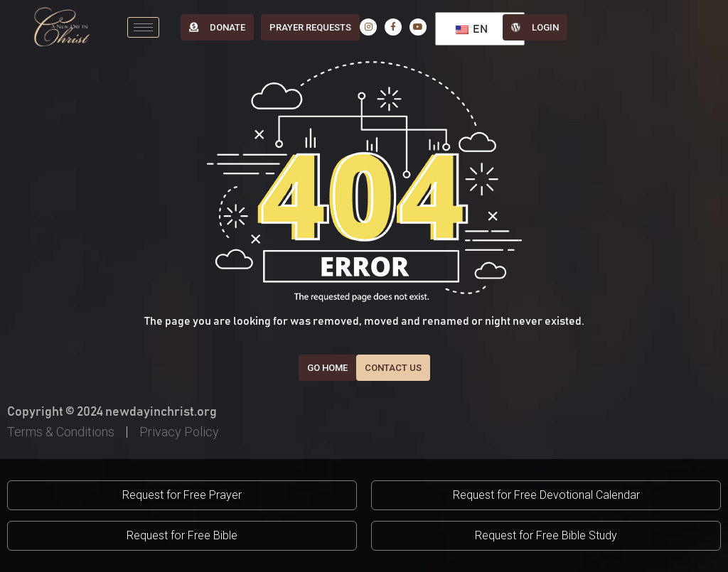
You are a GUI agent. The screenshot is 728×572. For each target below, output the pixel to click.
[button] (182, 495)
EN (472, 29)
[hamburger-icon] (143, 27)
